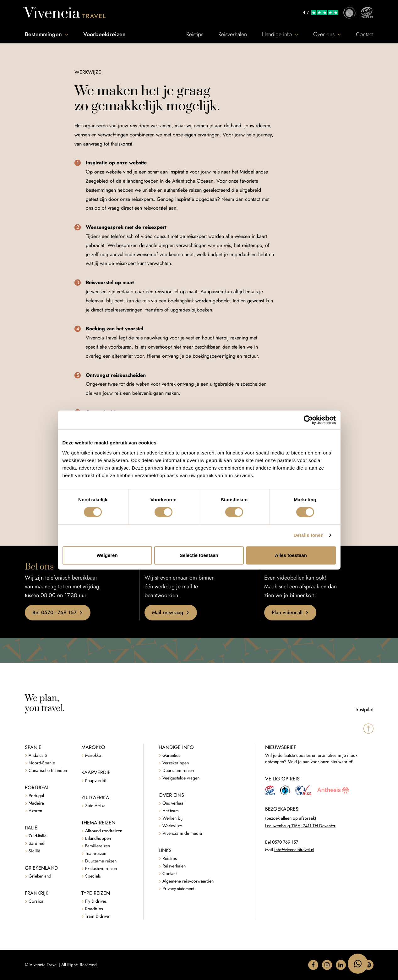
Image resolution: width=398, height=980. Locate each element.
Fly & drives (96, 901)
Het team (171, 811)
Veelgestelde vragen (181, 778)
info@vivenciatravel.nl (294, 850)
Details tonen (309, 535)
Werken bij (173, 818)
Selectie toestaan (199, 555)
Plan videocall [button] (290, 612)
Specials (93, 876)
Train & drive (97, 916)
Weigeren (107, 555)
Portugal (36, 796)
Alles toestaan (291, 555)
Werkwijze (172, 826)
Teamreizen (96, 853)
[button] (313, 965)
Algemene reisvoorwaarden (188, 881)
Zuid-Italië (38, 836)
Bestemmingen (46, 34)
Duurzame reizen (101, 861)
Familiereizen (98, 846)
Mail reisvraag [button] (171, 612)
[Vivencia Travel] (64, 13)
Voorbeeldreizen (104, 34)
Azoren (35, 811)
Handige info (280, 34)
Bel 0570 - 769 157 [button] (58, 612)
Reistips (195, 34)
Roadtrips (94, 909)
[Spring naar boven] (368, 729)
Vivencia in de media (182, 833)
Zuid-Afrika (95, 806)
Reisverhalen (233, 34)
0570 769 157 (285, 842)
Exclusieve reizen (101, 869)
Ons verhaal (173, 803)
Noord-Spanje (42, 763)
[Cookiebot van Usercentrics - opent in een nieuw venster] (308, 420)
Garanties (171, 755)
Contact (365, 34)
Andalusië (38, 755)
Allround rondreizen (104, 831)
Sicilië (34, 851)
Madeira (36, 803)
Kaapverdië (96, 781)
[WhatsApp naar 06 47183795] (358, 964)
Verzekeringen (176, 763)
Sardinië (36, 843)
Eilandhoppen (98, 838)
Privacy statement (178, 889)
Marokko (93, 755)
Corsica (36, 901)
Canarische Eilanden (48, 771)
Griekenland (40, 876)
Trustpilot (364, 710)
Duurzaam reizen (178, 771)
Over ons (327, 34)
